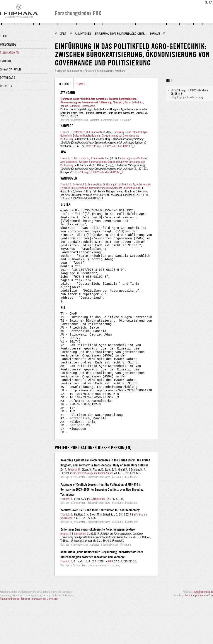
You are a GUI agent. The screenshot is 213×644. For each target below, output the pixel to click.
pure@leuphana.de (203, 632)
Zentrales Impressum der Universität (39, 639)
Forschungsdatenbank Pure (199, 636)
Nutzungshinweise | (10, 639)
